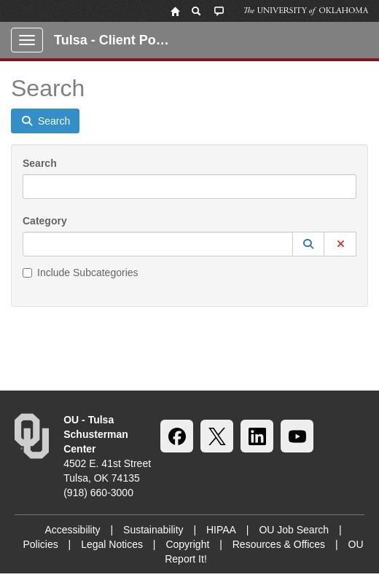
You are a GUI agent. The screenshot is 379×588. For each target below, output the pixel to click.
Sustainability (153, 530)
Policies (40, 544)
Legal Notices (112, 544)
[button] (308, 244)
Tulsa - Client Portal (115, 40)
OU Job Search (294, 530)
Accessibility (72, 530)
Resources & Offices (279, 544)
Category (45, 221)
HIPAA (221, 530)
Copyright (187, 544)
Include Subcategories (81, 273)
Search (40, 163)
